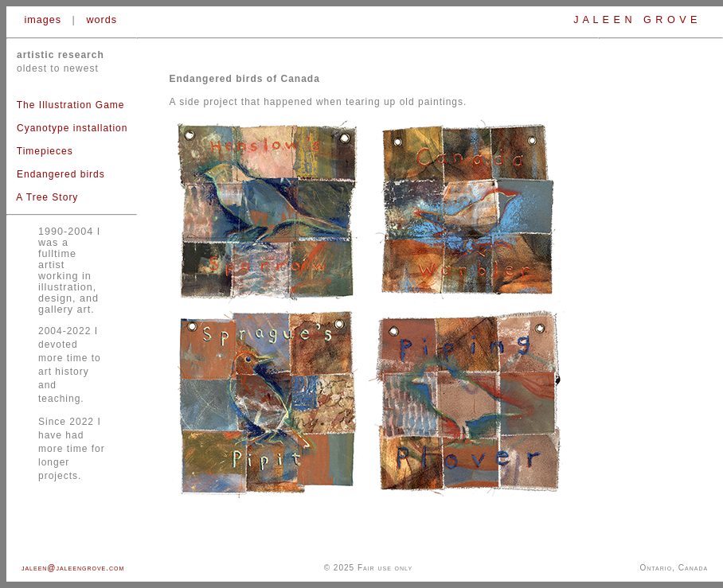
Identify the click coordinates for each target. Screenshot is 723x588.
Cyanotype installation (72, 128)
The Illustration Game (66, 105)
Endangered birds (61, 174)
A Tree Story (47, 197)
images (43, 20)
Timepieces (45, 151)
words (102, 20)
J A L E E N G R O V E (637, 20)
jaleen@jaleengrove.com (73, 568)
